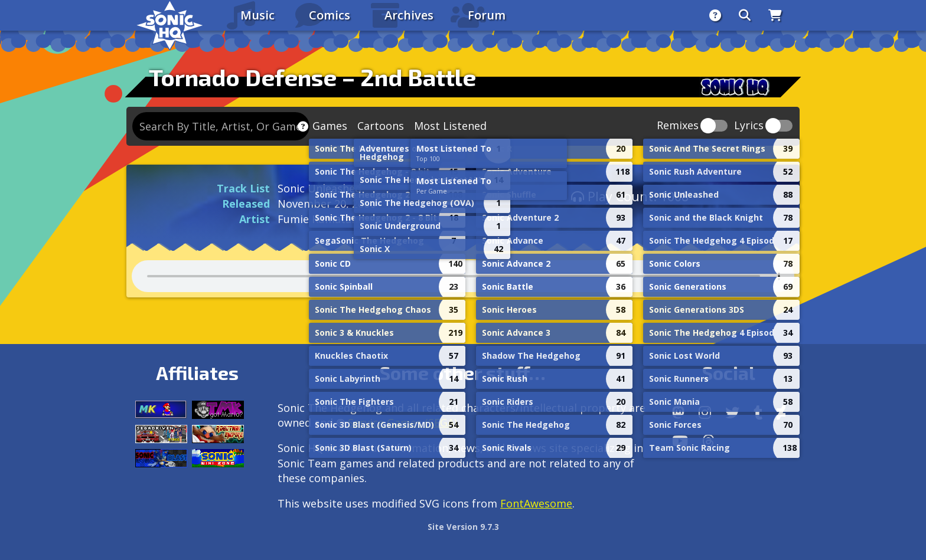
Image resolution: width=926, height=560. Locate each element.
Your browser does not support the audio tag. (463, 276)
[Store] (775, 15)
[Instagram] (705, 412)
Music (257, 15)
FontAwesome (536, 503)
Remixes (678, 126)
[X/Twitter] (732, 412)
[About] (715, 15)
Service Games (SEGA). (404, 423)
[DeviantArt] (781, 412)
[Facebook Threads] (708, 441)
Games (330, 126)
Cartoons (381, 126)
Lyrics (749, 126)
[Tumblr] (758, 412)
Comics (330, 15)
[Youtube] (680, 441)
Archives (409, 15)
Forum (487, 15)
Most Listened (450, 126)
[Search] (745, 15)
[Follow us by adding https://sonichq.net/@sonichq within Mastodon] (678, 412)
